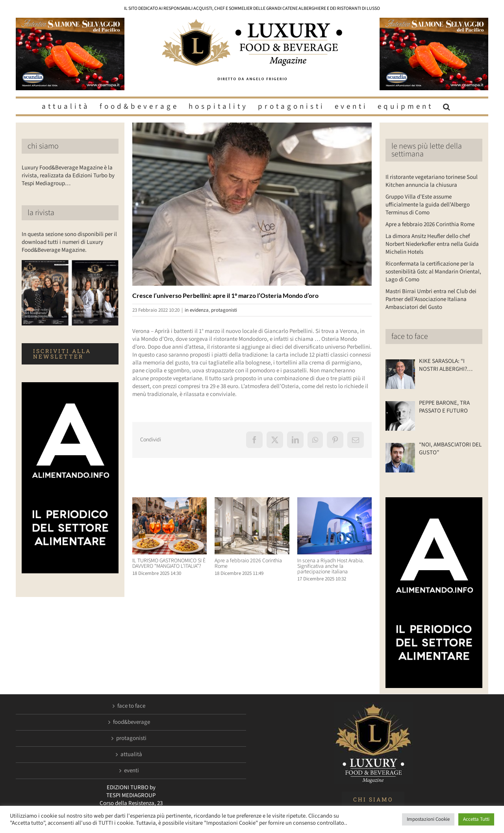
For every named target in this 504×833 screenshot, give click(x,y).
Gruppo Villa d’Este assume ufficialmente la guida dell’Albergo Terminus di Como (428, 205)
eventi (132, 771)
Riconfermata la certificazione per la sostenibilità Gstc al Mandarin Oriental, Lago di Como (433, 272)
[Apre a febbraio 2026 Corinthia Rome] (252, 501)
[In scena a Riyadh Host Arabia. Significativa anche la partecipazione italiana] (334, 501)
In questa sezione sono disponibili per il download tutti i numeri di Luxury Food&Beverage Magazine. (69, 242)
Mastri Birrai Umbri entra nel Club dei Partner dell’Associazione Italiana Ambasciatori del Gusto (431, 299)
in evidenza (197, 310)
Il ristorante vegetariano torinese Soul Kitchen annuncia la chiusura (432, 181)
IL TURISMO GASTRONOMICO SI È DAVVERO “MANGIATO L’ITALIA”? (169, 563)
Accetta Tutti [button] (476, 819)
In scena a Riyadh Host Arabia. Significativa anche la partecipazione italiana (331, 566)
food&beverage (132, 722)
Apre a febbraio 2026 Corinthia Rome (248, 563)
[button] (448, 106)
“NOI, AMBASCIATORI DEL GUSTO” (450, 449)
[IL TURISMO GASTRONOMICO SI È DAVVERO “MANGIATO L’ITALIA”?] (170, 501)
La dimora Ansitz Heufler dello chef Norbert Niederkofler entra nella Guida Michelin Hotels (432, 244)
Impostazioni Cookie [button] (428, 819)
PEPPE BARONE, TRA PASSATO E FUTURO (444, 407)
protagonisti (224, 310)
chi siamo (43, 146)
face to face (410, 337)
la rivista (41, 213)
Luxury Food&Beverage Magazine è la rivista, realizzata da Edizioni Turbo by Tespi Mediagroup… (68, 176)
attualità (131, 755)
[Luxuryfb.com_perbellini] (252, 204)
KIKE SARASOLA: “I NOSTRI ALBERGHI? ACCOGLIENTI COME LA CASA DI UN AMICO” (447, 365)
